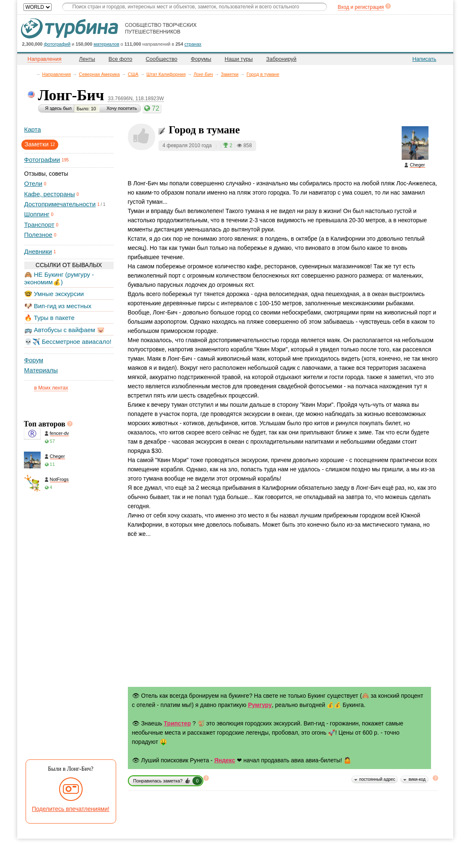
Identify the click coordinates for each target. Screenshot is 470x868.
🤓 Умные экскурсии (54, 294)
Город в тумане (263, 74)
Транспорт (39, 225)
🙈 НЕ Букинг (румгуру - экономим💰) (59, 278)
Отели (33, 183)
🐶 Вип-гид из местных (58, 306)
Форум (34, 360)
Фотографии (42, 160)
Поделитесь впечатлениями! (71, 809)
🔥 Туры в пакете (49, 318)
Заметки (230, 74)
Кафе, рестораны (50, 194)
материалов (106, 44)
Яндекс (225, 760)
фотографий (57, 44)
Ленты (87, 59)
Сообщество (161, 59)
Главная (32, 74)
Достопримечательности (60, 204)
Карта (33, 129)
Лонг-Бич (203, 74)
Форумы (201, 59)
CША (133, 74)
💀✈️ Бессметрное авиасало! (68, 342)
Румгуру (260, 705)
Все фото (121, 59)
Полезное (38, 235)
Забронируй (281, 59)
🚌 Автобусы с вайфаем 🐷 (65, 330)
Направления (57, 74)
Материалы (41, 370)
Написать (424, 59)
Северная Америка (99, 74)
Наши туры (239, 59)
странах (193, 44)
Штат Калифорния (166, 74)
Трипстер (178, 723)
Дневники (38, 251)
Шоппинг (37, 214)
